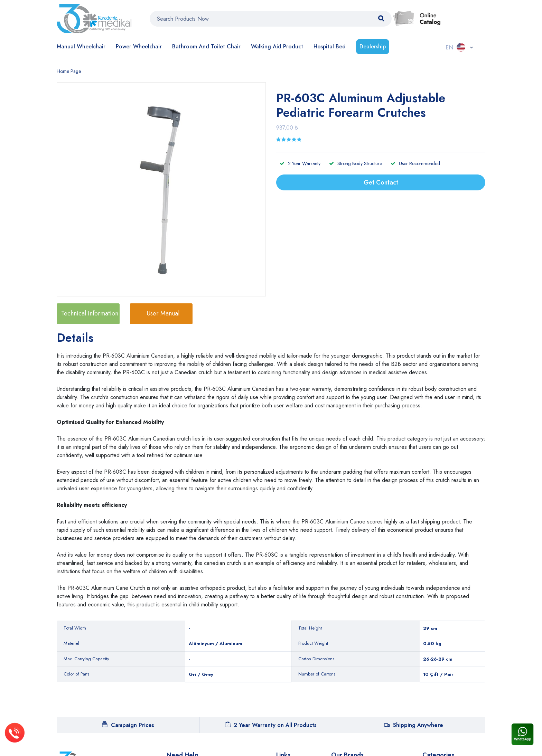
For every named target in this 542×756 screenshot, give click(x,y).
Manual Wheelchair (81, 46)
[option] (165, 190)
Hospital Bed (330, 46)
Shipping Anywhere (414, 725)
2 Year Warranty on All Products (271, 725)
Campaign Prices (128, 725)
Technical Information (90, 313)
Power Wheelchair (139, 46)
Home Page (69, 71)
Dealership (373, 46)
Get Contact (381, 182)
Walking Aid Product (277, 46)
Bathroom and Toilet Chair (206, 46)
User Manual (163, 313)
